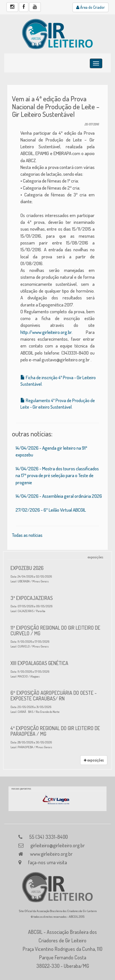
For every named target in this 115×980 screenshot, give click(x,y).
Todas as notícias (27, 535)
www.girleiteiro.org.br (51, 854)
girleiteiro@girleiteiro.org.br (57, 845)
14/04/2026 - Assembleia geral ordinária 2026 (59, 496)
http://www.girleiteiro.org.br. (46, 332)
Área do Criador (90, 7)
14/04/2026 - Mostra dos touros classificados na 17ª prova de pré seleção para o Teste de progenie (57, 475)
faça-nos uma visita (47, 862)
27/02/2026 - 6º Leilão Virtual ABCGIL (51, 510)
